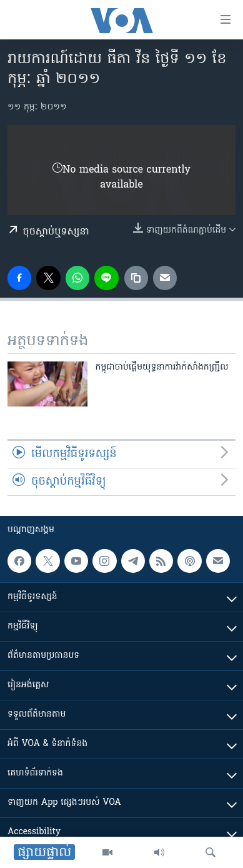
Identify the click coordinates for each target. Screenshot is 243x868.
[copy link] (136, 278)
